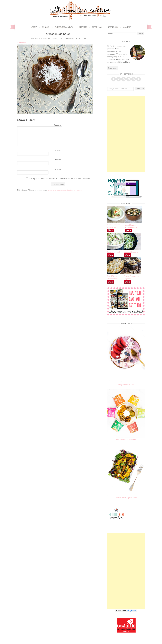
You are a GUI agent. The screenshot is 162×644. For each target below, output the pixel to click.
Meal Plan (97, 27)
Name (58, 150)
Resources (113, 27)
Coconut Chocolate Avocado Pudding (71, 39)
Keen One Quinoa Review (126, 439)
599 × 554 (51, 39)
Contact (127, 27)
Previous (21, 43)
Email (58, 160)
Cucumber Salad (113, 252)
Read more (113, 68)
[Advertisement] (126, 134)
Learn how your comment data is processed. (65, 190)
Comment (58, 125)
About (34, 27)
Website (58, 169)
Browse (46, 27)
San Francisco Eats (64, 27)
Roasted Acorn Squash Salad (126, 498)
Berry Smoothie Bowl (126, 385)
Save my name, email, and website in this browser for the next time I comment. (60, 178)
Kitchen (83, 27)
